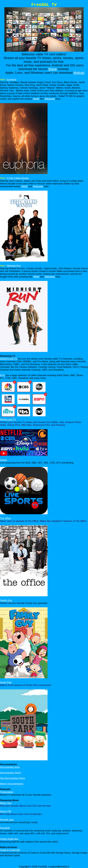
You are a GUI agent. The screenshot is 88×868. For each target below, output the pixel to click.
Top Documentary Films (12, 778)
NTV (2, 375)
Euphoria (11, 80)
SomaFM (5, 828)
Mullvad (79, 73)
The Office (5, 518)
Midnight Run (14, 266)
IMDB (36, 99)
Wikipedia (50, 99)
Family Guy (6, 600)
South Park (6, 682)
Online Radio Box (9, 839)
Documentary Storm (11, 773)
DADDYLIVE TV (9, 359)
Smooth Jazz (7, 820)
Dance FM (5, 811)
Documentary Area (10, 767)
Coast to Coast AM (10, 850)
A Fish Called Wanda (18, 178)
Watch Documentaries (12, 784)
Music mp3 (6, 803)
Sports (3, 460)
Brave (53, 69)
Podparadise (7, 792)
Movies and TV (8, 419)
